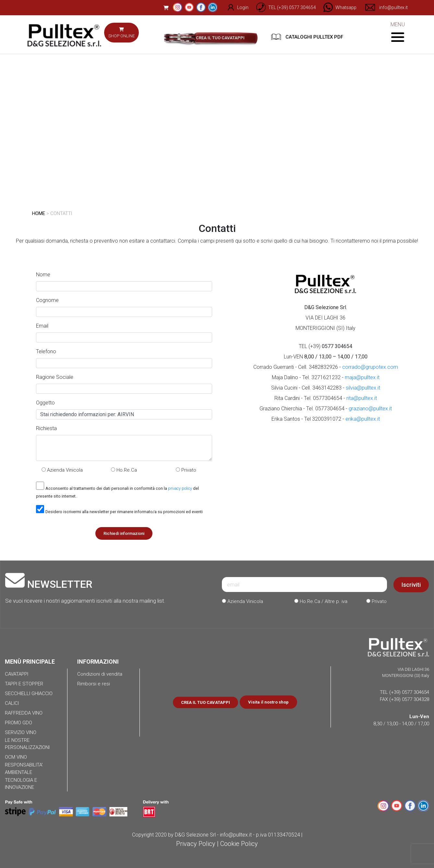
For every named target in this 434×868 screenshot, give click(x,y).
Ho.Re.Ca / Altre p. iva (321, 601)
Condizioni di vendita (100, 674)
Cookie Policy (239, 844)
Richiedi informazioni (124, 533)
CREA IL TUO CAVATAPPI (220, 38)
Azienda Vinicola (62, 470)
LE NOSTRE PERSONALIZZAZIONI (27, 744)
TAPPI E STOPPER (24, 684)
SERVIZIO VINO (21, 732)
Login (234, 7)
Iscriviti (411, 585)
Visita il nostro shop (268, 702)
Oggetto (45, 403)
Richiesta (46, 428)
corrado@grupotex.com (370, 367)
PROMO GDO (18, 723)
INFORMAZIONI (98, 662)
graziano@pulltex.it (370, 409)
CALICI (12, 703)
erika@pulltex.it (363, 419)
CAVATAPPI (17, 674)
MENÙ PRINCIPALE (30, 662)
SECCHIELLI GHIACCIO (29, 693)
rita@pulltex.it (362, 398)
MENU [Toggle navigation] (398, 32)
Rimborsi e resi (94, 684)
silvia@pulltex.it (363, 388)
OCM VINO (16, 757)
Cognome (47, 300)
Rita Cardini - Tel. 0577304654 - (326, 398)
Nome (43, 275)
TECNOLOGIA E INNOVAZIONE (21, 784)
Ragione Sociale (55, 377)
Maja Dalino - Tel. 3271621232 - (326, 377)
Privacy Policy (196, 844)
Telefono (46, 351)
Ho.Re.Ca (124, 470)
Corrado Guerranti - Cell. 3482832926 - (326, 367)
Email (42, 326)
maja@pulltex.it (362, 377)
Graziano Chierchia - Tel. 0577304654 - (326, 409)
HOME (39, 213)
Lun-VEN (326, 357)
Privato (186, 470)
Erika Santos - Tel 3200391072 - (326, 419)
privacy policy (180, 488)
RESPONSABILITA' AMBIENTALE (24, 769)
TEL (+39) (325, 346)
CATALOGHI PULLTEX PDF (307, 37)
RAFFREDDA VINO (24, 713)
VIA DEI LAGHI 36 (325, 318)
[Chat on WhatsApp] (337, 7)
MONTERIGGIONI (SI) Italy (325, 328)
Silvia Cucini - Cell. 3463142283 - (326, 388)
